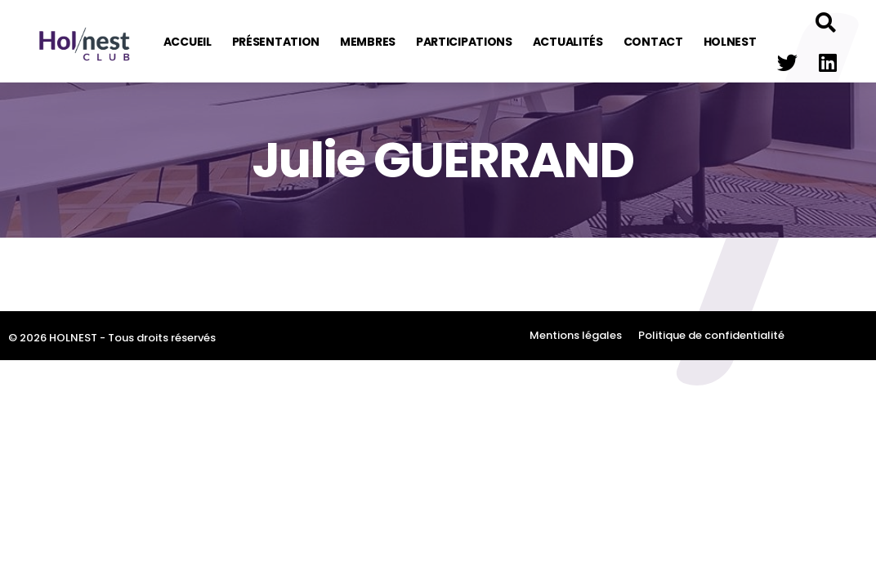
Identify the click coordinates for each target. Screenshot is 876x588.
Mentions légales (576, 335)
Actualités (568, 42)
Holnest (730, 42)
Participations (464, 42)
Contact (653, 42)
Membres (368, 42)
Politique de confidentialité (711, 335)
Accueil (188, 42)
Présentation (276, 42)
